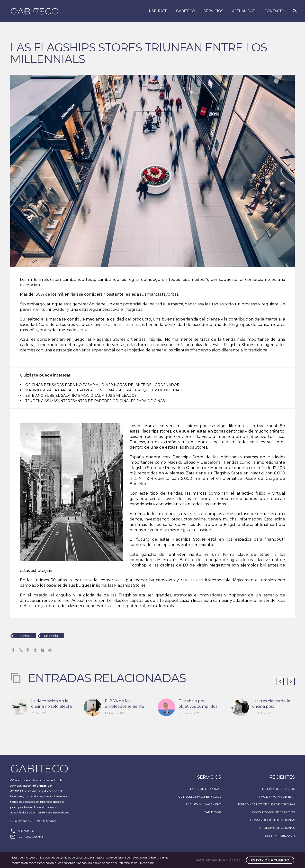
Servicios (213, 11)
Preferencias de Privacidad (218, 860)
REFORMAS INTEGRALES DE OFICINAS (266, 804)
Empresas (24, 636)
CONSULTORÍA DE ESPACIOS (200, 797)
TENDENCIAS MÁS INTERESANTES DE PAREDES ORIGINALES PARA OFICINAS (95, 401)
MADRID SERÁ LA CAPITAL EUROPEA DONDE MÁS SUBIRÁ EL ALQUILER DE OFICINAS (103, 390)
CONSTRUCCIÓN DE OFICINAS (272, 820)
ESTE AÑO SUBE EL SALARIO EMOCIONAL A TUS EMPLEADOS (81, 396)
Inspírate (157, 11)
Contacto (274, 11)
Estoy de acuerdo (270, 860)
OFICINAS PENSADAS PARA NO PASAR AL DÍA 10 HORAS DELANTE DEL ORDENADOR (102, 385)
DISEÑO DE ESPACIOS (278, 789)
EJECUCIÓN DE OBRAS (204, 789)
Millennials (52, 636)
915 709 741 (26, 831)
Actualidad (244, 11)
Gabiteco (185, 11)
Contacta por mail (31, 836)
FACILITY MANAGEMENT (203, 804)
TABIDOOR (213, 812)
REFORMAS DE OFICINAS (276, 828)
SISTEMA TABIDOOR (280, 835)
